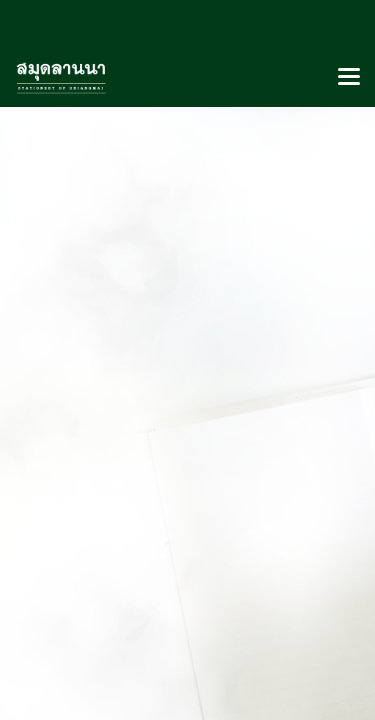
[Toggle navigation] (349, 78)
